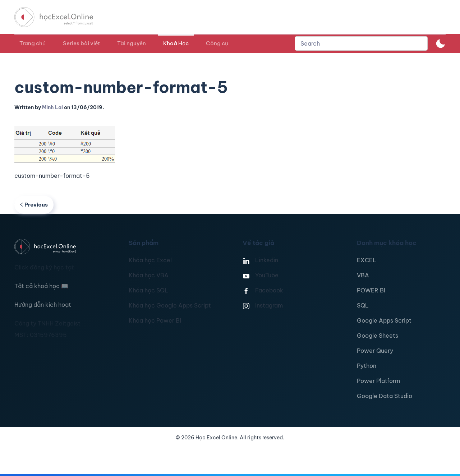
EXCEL (367, 260)
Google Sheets (378, 336)
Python (367, 366)
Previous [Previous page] (34, 205)
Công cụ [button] (217, 43)
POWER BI (371, 290)
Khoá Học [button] (176, 43)
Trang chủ (33, 43)
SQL (363, 305)
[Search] (361, 43)
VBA (363, 275)
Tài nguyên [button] (132, 43)
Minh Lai (52, 107)
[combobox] (361, 43)
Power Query (375, 351)
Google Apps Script (384, 320)
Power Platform (378, 381)
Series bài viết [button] (81, 43)
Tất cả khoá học (41, 286)
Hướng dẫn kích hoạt (43, 305)
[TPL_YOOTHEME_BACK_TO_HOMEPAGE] (60, 17)
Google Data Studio (385, 396)
